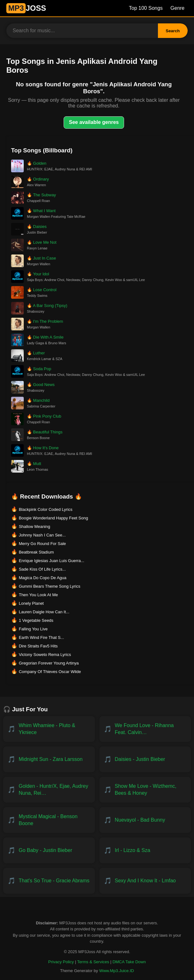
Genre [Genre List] (178, 8)
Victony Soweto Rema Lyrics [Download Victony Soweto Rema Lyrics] (45, 655)
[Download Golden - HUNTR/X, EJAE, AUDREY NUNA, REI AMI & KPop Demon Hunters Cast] (49, 790)
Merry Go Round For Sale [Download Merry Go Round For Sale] (42, 544)
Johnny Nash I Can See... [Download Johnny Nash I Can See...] (42, 535)
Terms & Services (93, 962)
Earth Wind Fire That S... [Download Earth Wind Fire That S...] (41, 637)
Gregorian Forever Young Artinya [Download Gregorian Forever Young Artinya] (49, 663)
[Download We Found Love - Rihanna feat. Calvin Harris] (145, 729)
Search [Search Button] (173, 31)
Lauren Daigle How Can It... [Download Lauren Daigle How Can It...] (44, 612)
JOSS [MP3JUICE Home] (26, 8)
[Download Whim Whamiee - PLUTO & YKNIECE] (49, 729)
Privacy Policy (61, 962)
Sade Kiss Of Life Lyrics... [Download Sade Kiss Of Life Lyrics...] (42, 569)
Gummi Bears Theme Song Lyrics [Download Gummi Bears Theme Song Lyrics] (49, 586)
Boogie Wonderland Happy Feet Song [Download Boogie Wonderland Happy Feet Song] (53, 518)
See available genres (94, 122)
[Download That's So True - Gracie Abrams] (49, 881)
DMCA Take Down (129, 962)
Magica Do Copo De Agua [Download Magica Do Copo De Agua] (42, 578)
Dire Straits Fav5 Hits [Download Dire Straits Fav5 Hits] (38, 646)
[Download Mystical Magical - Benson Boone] (49, 820)
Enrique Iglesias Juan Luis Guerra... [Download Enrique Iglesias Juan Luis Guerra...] (51, 561)
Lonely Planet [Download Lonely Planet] (31, 603)
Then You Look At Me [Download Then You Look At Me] (38, 595)
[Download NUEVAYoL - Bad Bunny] (145, 820)
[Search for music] (82, 31)
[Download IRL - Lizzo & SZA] (145, 850)
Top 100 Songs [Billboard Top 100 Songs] (146, 8)
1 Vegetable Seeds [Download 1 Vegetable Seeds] (36, 620)
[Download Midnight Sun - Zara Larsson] (49, 759)
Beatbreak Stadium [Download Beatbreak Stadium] (36, 552)
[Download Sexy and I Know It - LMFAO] (145, 881)
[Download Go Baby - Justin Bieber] (49, 850)
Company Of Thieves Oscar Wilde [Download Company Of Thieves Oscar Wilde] (50, 672)
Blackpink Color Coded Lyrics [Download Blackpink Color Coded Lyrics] (45, 509)
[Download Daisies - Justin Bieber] (145, 759)
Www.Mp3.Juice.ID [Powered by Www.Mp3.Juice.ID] (116, 971)
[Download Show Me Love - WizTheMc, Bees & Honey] (145, 790)
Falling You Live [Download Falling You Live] (33, 629)
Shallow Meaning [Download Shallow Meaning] (34, 527)
